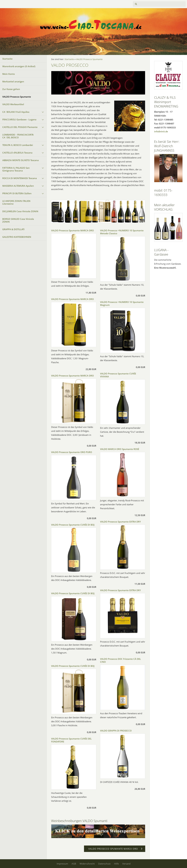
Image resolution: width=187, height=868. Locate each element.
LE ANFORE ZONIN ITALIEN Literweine (16, 202)
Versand (126, 864)
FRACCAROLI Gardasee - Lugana (19, 119)
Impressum (62, 864)
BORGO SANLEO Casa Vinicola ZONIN (18, 220)
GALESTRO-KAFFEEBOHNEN (17, 237)
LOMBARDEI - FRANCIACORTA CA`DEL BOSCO (18, 136)
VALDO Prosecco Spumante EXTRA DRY (120, 522)
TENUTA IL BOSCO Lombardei (18, 145)
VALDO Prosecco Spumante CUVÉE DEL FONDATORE (71, 740)
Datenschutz (104, 864)
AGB (74, 864)
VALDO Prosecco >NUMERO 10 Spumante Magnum (122, 303)
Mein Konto (9, 74)
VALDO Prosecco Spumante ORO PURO (72, 452)
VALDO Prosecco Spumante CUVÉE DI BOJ (73, 525)
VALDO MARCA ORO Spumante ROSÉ (120, 449)
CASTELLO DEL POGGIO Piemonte (20, 127)
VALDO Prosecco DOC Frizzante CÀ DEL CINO (120, 660)
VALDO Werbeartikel (13, 104)
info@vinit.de (161, 131)
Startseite (7, 59)
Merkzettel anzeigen (13, 81)
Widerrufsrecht (87, 864)
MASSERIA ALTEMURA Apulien (18, 186)
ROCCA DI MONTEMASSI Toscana (20, 178)
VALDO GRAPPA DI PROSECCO (116, 731)
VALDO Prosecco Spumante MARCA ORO (72, 230)
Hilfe (116, 864)
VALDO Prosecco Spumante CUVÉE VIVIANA (118, 375)
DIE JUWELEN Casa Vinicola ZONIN (20, 211)
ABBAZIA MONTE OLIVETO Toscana (21, 160)
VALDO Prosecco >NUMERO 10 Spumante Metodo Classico (122, 232)
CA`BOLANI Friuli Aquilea (16, 112)
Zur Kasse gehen (11, 89)
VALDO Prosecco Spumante (17, 97)
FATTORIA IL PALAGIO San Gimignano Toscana (16, 169)
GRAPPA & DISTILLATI (13, 229)
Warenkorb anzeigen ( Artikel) (19, 66)
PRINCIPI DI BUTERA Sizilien (17, 193)
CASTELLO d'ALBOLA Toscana (17, 153)
